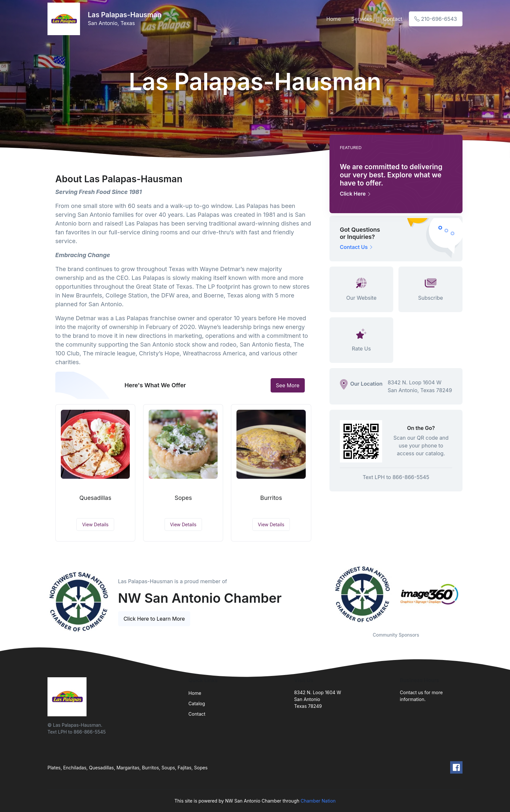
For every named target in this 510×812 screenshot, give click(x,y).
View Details (95, 524)
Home (334, 19)
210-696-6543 (436, 19)
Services (362, 19)
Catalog (197, 703)
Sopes (183, 498)
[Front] (65, 19)
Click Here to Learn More (154, 619)
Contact (393, 19)
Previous (325, 594)
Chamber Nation (318, 801)
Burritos (271, 498)
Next (467, 594)
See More (288, 385)
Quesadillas (95, 498)
